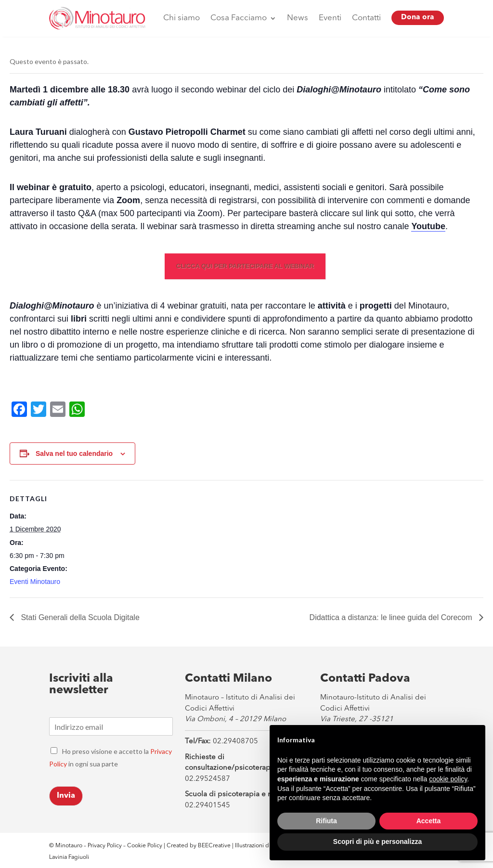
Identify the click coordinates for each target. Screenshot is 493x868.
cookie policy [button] (448, 779)
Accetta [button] (429, 821)
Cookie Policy (145, 846)
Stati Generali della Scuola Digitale (79, 617)
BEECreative (214, 846)
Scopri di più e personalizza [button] (377, 842)
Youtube (428, 226)
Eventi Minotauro (35, 582)
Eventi (330, 18)
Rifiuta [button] (326, 821)
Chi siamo (182, 18)
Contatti (366, 18)
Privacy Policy (105, 846)
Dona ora (418, 18)
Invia (66, 796)
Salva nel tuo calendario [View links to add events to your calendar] (74, 453)
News (298, 18)
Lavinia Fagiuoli (69, 857)
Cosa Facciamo (239, 18)
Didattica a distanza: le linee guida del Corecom (392, 617)
